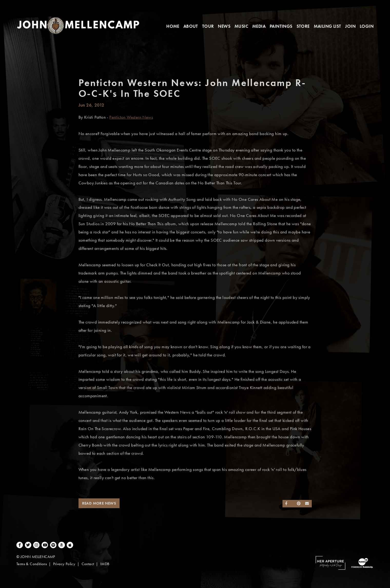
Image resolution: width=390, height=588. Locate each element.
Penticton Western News (131, 117)
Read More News (99, 503)
